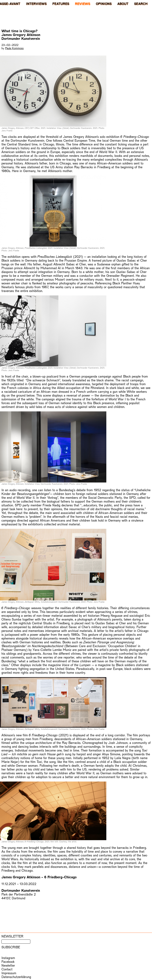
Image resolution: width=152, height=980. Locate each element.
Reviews (82, 4)
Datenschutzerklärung (16, 977)
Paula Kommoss (14, 48)
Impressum (9, 973)
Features (61, 4)
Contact (7, 969)
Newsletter (12, 936)
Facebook (8, 961)
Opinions (104, 4)
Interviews (36, 4)
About (123, 4)
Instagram (8, 958)
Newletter (8, 965)
